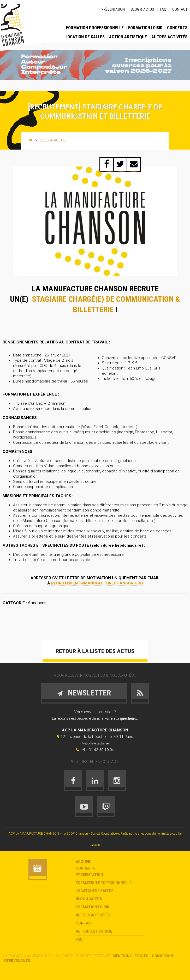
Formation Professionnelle (95, 28)
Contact (180, 9)
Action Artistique (128, 37)
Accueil (83, 862)
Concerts (177, 28)
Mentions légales (130, 956)
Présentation (113, 9)
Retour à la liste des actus (95, 651)
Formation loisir (145, 28)
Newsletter (84, 693)
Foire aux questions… (121, 718)
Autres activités (169, 37)
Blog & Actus (142, 9)
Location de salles (85, 37)
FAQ (163, 9)
